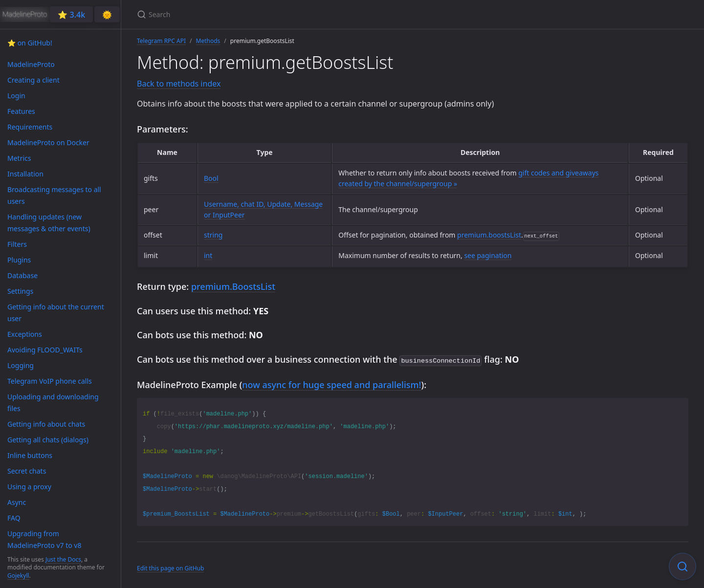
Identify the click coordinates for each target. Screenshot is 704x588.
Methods (208, 41)
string (213, 235)
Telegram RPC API (161, 41)
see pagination (488, 255)
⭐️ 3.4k (71, 15)
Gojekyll (18, 576)
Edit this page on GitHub (170, 567)
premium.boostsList (489, 235)
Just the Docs (63, 559)
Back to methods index (179, 84)
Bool (211, 178)
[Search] (252, 14)
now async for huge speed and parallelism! (331, 384)
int (208, 255)
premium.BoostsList (233, 286)
